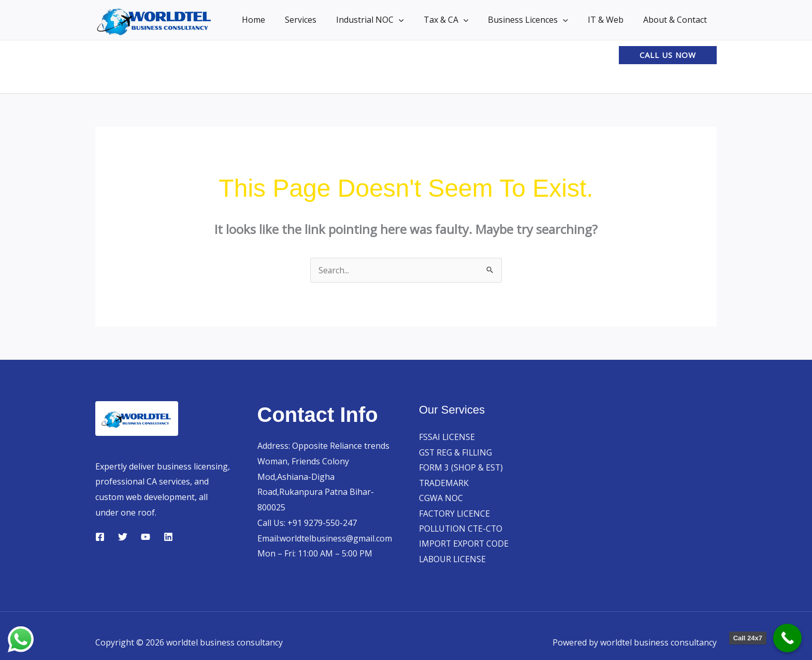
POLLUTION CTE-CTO (462, 530)
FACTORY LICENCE (455, 514)
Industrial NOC (384, 20)
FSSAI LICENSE (447, 437)
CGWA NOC (441, 498)
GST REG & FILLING (456, 452)
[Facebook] (100, 537)
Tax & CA (457, 20)
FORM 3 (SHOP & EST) (461, 468)
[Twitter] (123, 537)
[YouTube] (146, 537)
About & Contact (677, 20)
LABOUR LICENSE (453, 560)
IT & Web (610, 20)
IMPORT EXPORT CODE (464, 545)
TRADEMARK (444, 483)
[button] (413, 20)
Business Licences (536, 20)
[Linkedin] (168, 537)
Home (274, 20)
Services (318, 20)
